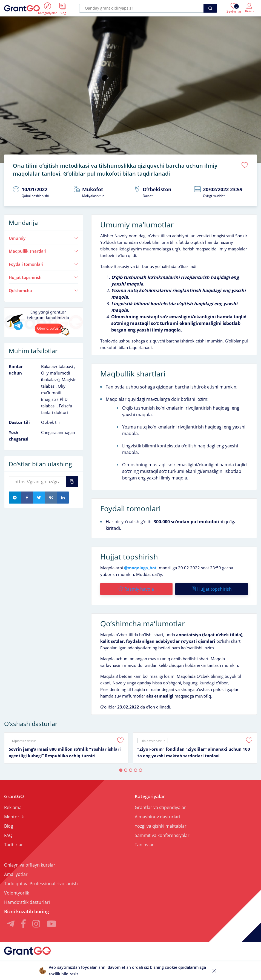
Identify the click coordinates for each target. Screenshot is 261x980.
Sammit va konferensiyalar (162, 835)
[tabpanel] (66, 748)
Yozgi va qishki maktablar (161, 826)
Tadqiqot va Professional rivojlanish (41, 884)
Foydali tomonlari (44, 264)
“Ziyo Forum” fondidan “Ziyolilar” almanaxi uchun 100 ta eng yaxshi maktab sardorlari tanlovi (194, 752)
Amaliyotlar (16, 874)
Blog (9, 826)
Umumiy (44, 238)
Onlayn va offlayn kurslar (30, 865)
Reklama (13, 807)
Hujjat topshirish (44, 277)
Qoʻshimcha (44, 290)
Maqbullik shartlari (44, 251)
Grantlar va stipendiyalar (160, 807)
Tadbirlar (14, 845)
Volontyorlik (17, 893)
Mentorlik (14, 817)
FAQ (8, 835)
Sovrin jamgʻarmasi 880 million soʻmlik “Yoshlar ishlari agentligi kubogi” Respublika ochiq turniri (65, 752)
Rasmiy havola (136, 589)
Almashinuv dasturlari (157, 817)
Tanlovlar (144, 845)
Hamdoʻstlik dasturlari (27, 902)
